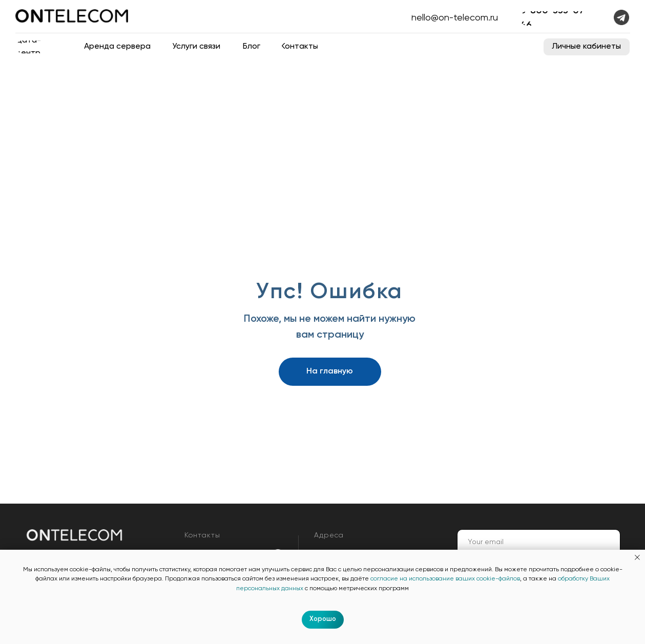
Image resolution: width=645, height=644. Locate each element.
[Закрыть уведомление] (637, 557)
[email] (539, 542)
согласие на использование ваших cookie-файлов (445, 579)
